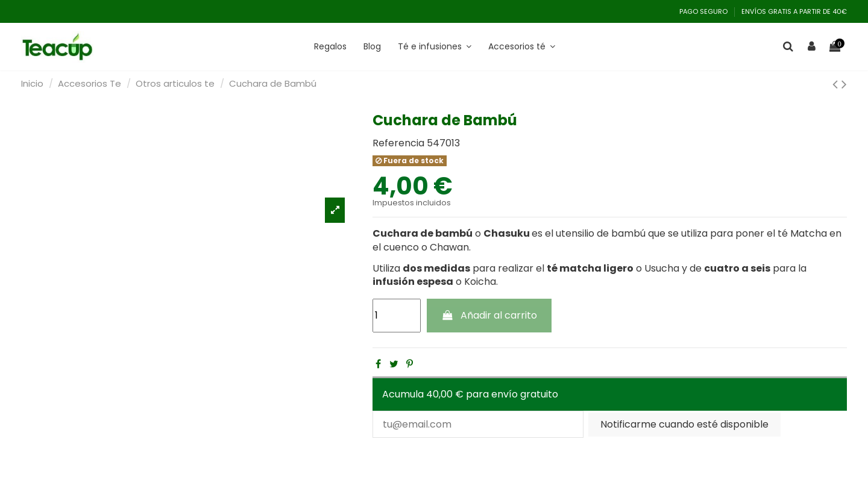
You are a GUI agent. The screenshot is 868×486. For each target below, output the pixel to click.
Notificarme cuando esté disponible (684, 424)
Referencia (398, 143)
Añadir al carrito (489, 315)
